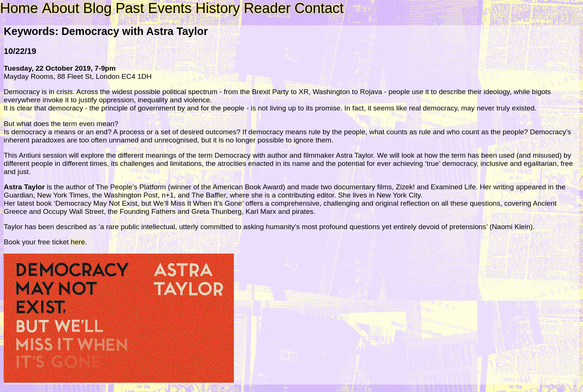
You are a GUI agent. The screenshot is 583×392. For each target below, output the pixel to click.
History (218, 8)
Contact (319, 8)
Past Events (154, 8)
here (78, 242)
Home (19, 8)
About (61, 8)
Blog (97, 8)
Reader (267, 8)
